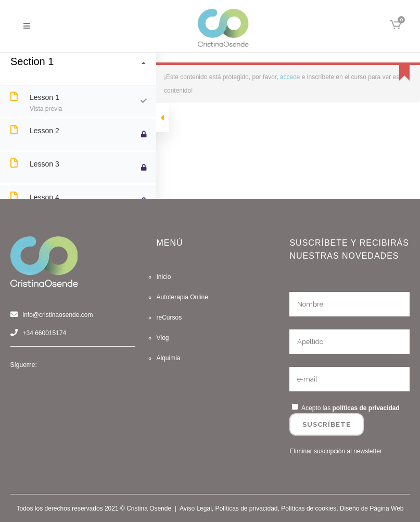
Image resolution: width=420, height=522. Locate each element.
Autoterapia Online (182, 297)
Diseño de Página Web (372, 508)
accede (290, 77)
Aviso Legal (196, 508)
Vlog (162, 338)
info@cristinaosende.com (58, 315)
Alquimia (168, 358)
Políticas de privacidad (246, 508)
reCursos (169, 317)
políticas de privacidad (366, 408)
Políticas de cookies (309, 508)
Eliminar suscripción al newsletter (335, 451)
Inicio (163, 277)
